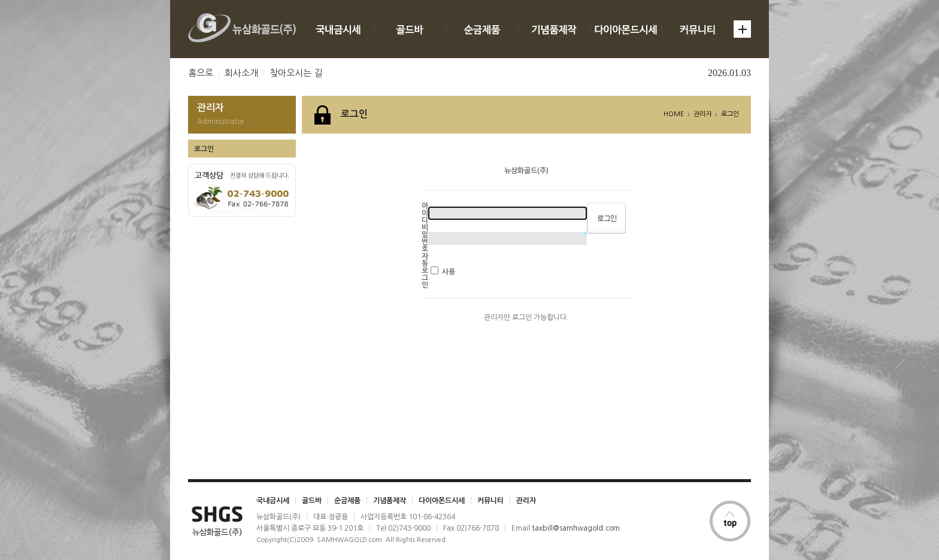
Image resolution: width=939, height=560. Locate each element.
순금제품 (347, 501)
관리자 (526, 501)
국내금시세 (273, 501)
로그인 (204, 149)
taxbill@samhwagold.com (576, 528)
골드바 (312, 501)
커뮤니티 (490, 501)
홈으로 (201, 73)
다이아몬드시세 (442, 501)
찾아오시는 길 (296, 73)
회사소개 (241, 73)
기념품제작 (390, 501)
